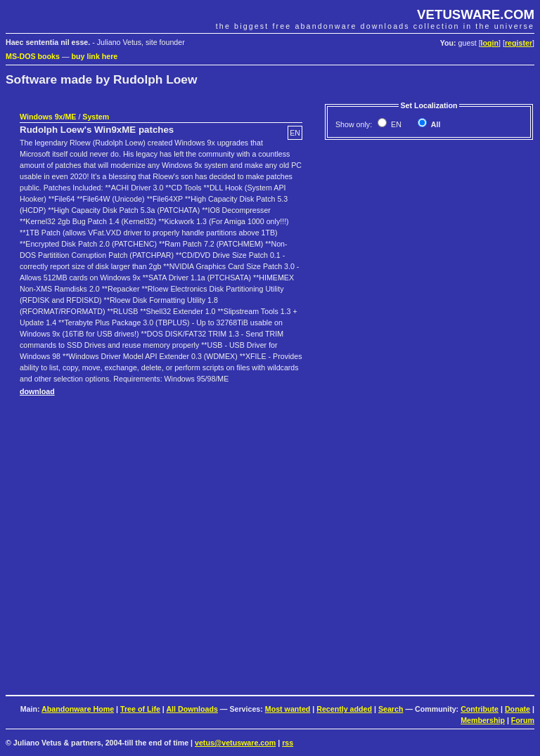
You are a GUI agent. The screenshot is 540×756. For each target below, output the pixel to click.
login (490, 43)
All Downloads (192, 709)
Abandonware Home (78, 709)
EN (395, 124)
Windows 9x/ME (48, 117)
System (96, 117)
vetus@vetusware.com (235, 743)
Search (391, 709)
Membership (483, 720)
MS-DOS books (33, 56)
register (519, 43)
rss (288, 743)
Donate (517, 709)
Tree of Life (140, 709)
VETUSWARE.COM (476, 14)
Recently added (344, 709)
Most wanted (288, 709)
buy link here (95, 56)
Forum (523, 720)
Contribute (480, 709)
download (37, 391)
